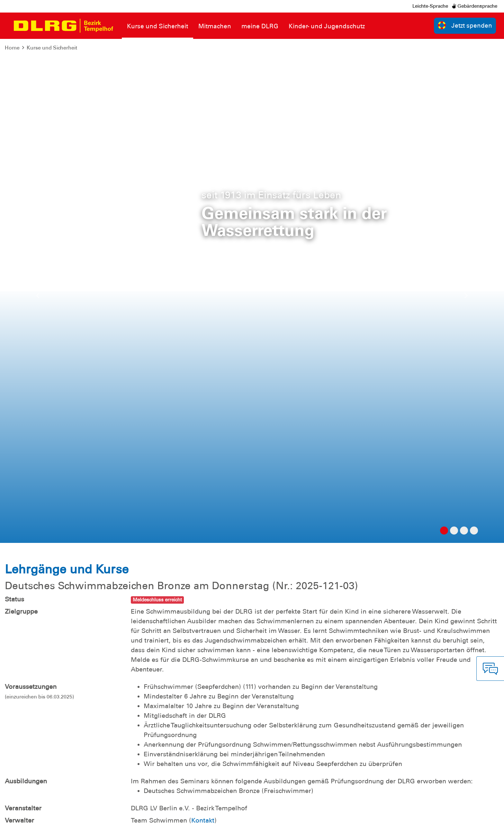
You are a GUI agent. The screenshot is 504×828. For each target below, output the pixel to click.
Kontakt (203, 316)
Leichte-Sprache (430, 6)
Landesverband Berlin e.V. (465, 818)
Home (12, 48)
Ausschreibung (169, 543)
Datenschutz (55, 818)
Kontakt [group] (357, 749)
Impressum (21, 818)
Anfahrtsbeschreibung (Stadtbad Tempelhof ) (215, 572)
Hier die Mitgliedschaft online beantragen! (233, 516)
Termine (159, 553)
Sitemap (85, 818)
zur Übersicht (476, 629)
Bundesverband (409, 818)
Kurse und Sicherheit (52, 48)
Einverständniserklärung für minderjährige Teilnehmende (233, 562)
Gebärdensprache (475, 6)
